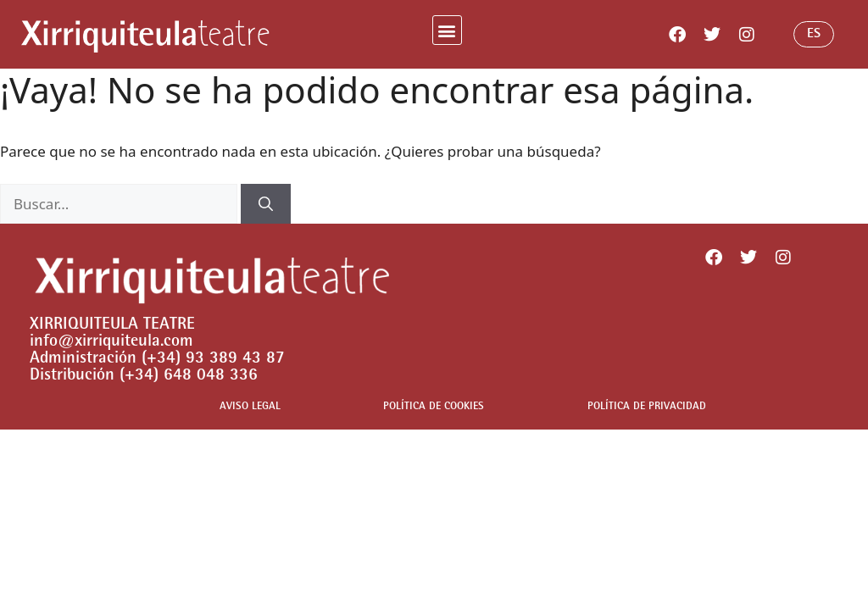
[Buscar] (266, 204)
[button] (447, 30)
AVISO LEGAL (250, 407)
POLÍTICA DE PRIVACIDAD (647, 407)
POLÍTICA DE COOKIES (434, 407)
